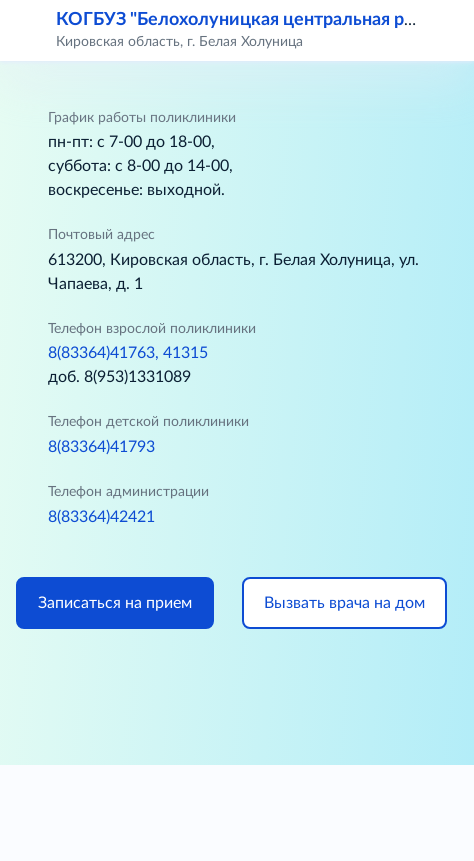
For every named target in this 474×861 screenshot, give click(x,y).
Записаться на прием (115, 603)
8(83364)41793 (101, 447)
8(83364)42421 (101, 517)
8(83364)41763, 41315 (128, 353)
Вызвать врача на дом (344, 603)
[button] (446, 30)
